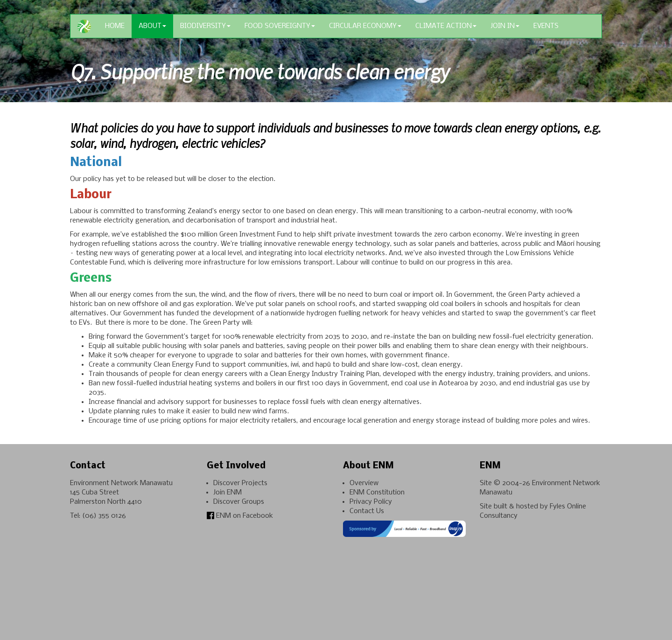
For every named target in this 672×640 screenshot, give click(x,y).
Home (115, 26)
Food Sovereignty (280, 26)
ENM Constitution (377, 493)
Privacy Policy (371, 502)
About (152, 26)
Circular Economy (365, 26)
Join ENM (227, 493)
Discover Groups (239, 502)
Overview (364, 483)
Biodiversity (205, 26)
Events (546, 26)
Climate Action (446, 26)
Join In (505, 26)
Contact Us (367, 511)
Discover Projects (240, 483)
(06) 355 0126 (104, 516)
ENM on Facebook (240, 516)
